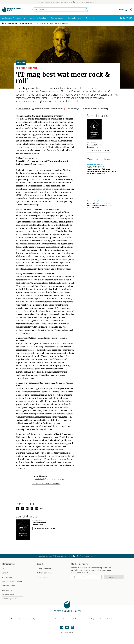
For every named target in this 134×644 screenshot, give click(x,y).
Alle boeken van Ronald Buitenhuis (46, 484)
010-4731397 (127, 18)
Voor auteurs (7, 590)
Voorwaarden (7, 577)
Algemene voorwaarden (41, 619)
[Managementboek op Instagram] (72, 627)
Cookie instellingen (89, 619)
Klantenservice (9, 564)
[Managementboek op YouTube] (67, 627)
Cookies (75, 619)
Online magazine (12, 23)
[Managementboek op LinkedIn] (62, 627)
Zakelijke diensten (44, 569)
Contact (5, 573)
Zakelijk (40, 564)
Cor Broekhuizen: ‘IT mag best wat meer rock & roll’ (52, 23)
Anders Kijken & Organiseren (94, 146)
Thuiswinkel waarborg (20, 619)
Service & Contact (106, 619)
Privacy (66, 619)
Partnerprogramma (10, 599)
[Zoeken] (59, 10)
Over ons (5, 569)
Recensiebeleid (8, 594)
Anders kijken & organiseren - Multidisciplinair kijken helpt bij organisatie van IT (99, 205)
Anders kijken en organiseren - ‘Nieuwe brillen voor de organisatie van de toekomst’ (101, 170)
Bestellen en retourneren (12, 581)
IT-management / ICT (27, 23)
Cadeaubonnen (43, 577)
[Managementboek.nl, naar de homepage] (12, 12)
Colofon (56, 619)
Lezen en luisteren (9, 586)
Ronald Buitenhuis (24, 109)
